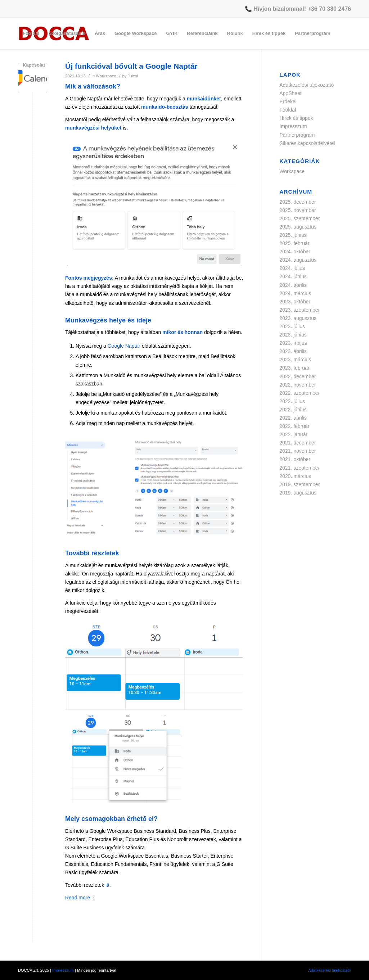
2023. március (295, 360)
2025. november (298, 210)
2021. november (298, 451)
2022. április (293, 418)
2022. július (292, 401)
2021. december (298, 443)
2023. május (293, 343)
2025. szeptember (300, 218)
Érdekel (288, 101)
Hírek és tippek (296, 118)
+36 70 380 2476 (329, 9)
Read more (81, 898)
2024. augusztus (298, 260)
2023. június (293, 335)
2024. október (295, 252)
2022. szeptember (300, 393)
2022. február (294, 426)
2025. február (294, 243)
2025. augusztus (298, 227)
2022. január (293, 434)
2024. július (292, 268)
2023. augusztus (298, 318)
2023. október (295, 302)
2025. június (293, 235)
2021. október (295, 459)
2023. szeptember (300, 310)
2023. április (293, 351)
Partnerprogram (297, 135)
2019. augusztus (298, 493)
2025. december (298, 202)
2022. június (293, 410)
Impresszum (293, 126)
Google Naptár (124, 346)
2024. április (293, 285)
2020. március (295, 476)
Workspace (292, 171)
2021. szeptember (300, 468)
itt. (108, 885)
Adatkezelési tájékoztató (307, 85)
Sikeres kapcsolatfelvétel (307, 143)
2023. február (294, 368)
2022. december (298, 376)
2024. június (293, 276)
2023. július (292, 326)
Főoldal (288, 110)
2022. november (298, 385)
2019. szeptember (300, 484)
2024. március (295, 293)
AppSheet (291, 93)
